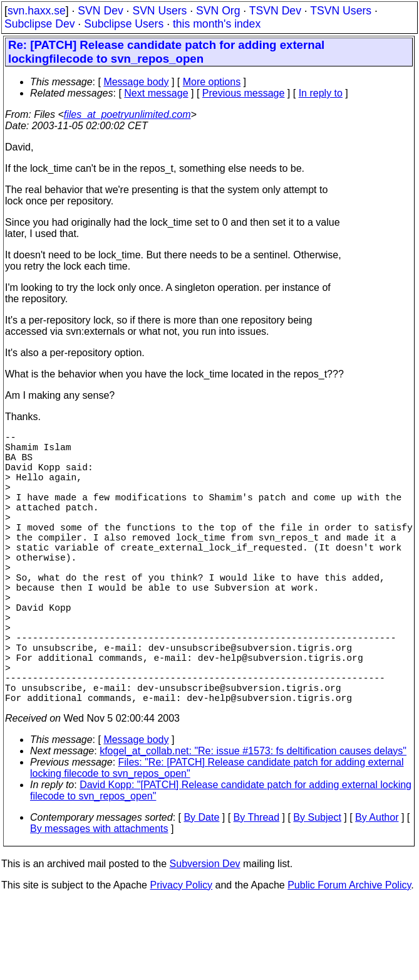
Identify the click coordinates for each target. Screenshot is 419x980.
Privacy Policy (181, 953)
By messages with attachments (99, 896)
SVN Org (218, 11)
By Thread (257, 885)
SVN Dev (100, 11)
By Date (201, 885)
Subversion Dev (205, 931)
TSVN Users (341, 11)
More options (212, 82)
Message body (136, 82)
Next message (156, 93)
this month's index (217, 24)
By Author (377, 885)
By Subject (317, 885)
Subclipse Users (124, 24)
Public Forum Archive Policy (349, 953)
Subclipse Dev (39, 24)
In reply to (321, 93)
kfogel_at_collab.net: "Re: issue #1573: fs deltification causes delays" (253, 819)
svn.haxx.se (37, 11)
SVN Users (159, 11)
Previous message (244, 93)
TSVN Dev (275, 11)
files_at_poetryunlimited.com (127, 114)
